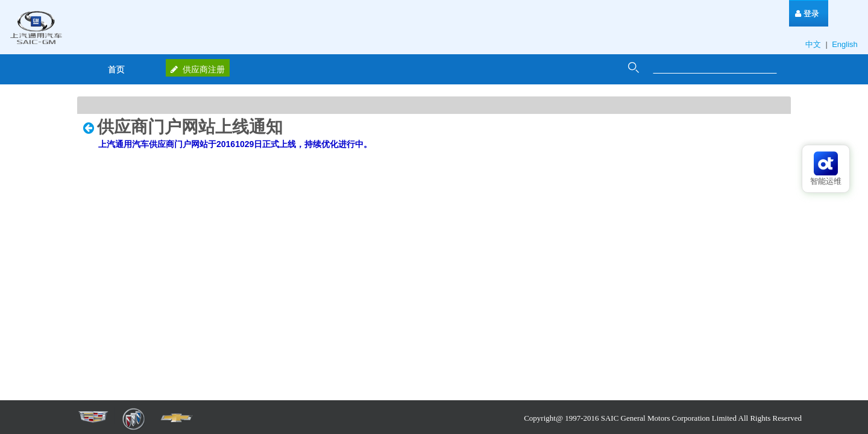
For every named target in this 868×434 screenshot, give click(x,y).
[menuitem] (807, 14)
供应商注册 (198, 69)
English (846, 44)
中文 (814, 44)
